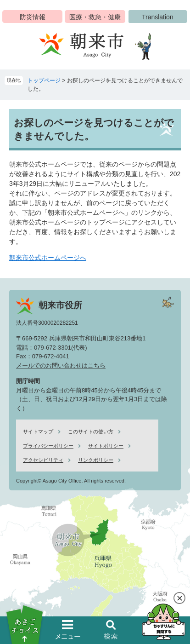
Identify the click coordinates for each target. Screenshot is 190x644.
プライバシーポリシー (48, 446)
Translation (158, 17)
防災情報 (33, 17)
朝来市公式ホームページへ (48, 258)
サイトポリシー (106, 446)
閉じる (179, 598)
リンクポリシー (96, 460)
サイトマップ (38, 431)
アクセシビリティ (43, 460)
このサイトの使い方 (91, 431)
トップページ (44, 80)
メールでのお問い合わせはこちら (61, 365)
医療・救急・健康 (95, 17)
